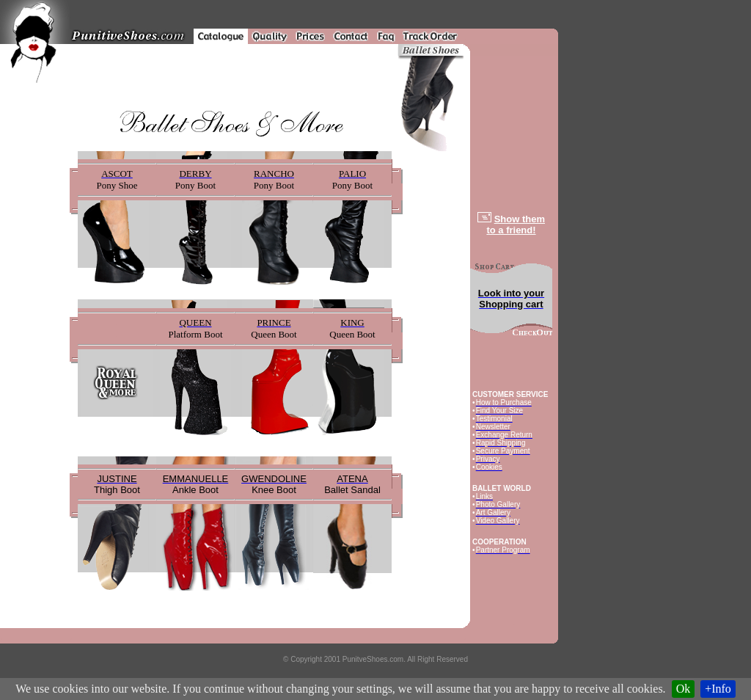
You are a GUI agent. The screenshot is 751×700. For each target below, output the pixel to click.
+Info (718, 689)
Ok (684, 689)
